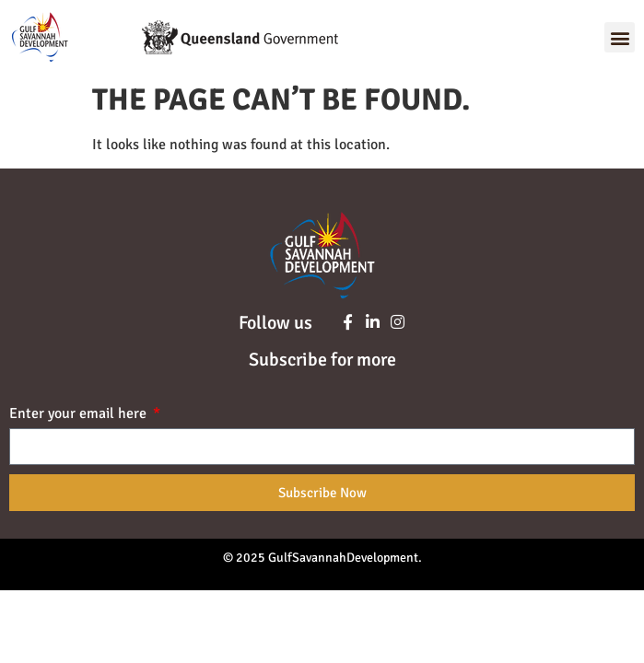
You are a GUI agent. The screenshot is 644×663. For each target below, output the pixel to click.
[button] (620, 37)
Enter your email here (80, 414)
